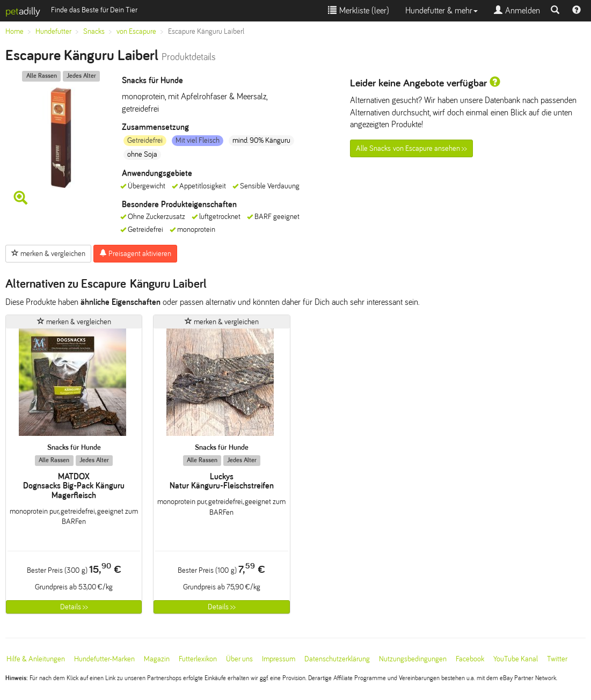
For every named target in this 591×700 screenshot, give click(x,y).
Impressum (279, 659)
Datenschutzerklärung (337, 659)
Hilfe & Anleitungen (36, 659)
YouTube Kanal (516, 659)
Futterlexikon (198, 659)
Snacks (94, 31)
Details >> (74, 607)
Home (14, 31)
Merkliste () (359, 10)
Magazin (157, 659)
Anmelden (517, 10)
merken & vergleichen (48, 253)
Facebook (470, 659)
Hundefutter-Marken (104, 659)
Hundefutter (53, 31)
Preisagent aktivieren (135, 253)
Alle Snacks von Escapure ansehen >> (411, 148)
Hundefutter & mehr (442, 10)
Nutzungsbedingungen (413, 659)
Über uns (239, 659)
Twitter (557, 659)
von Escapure (136, 31)
